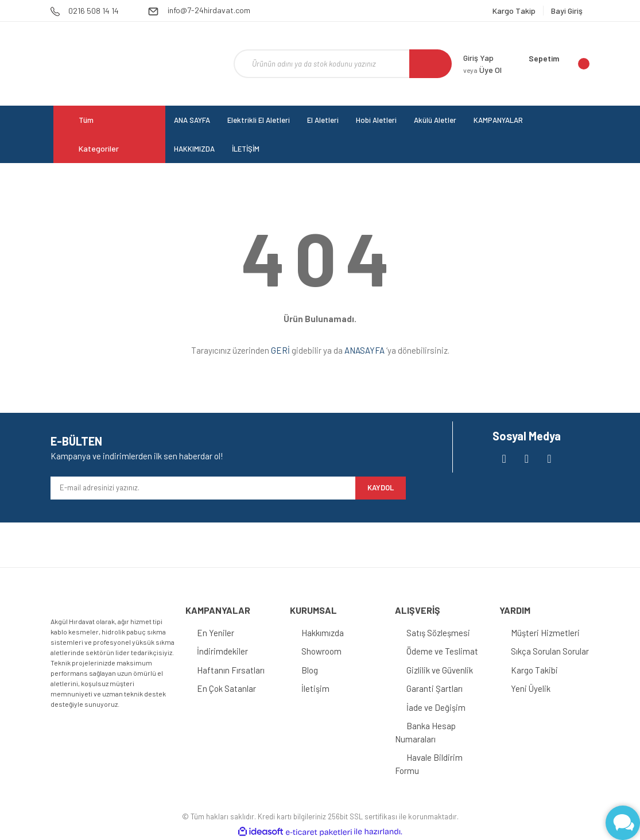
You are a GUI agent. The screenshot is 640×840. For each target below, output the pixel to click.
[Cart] (559, 64)
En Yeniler (216, 633)
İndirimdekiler (222, 651)
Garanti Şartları (435, 688)
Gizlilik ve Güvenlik (440, 670)
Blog (310, 670)
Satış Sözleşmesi (438, 633)
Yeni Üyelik (531, 688)
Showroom (321, 651)
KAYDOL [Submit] (381, 487)
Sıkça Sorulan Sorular (550, 651)
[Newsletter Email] (203, 488)
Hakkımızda (323, 633)
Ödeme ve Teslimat (442, 651)
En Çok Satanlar (226, 688)
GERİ (280, 350)
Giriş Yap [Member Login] (478, 58)
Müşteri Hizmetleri (545, 633)
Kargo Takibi (534, 670)
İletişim (315, 688)
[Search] (343, 64)
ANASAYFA (364, 350)
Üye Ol (482, 70)
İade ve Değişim (436, 707)
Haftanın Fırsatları (231, 670)
